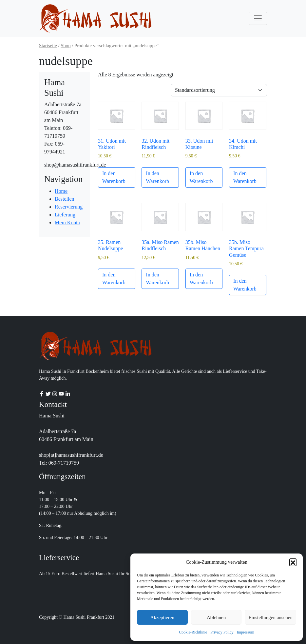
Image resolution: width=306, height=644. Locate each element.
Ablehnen (216, 617)
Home (61, 191)
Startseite (48, 46)
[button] (293, 562)
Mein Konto (67, 222)
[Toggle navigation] (258, 18)
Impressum (246, 632)
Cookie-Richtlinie (193, 632)
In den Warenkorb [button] (114, 177)
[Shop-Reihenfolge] (219, 90)
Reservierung (69, 207)
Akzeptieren (162, 617)
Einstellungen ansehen (270, 617)
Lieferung (65, 215)
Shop (66, 46)
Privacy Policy (222, 632)
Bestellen (65, 199)
